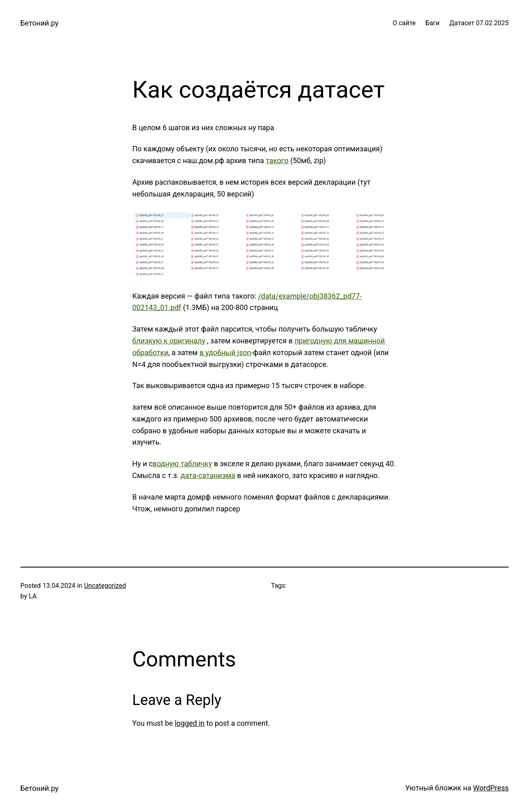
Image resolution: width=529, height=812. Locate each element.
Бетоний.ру (39, 23)
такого (277, 160)
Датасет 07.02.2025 (479, 23)
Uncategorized (105, 586)
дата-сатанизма (208, 475)
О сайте (404, 23)
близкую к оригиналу (169, 341)
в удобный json (225, 353)
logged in (189, 723)
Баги (433, 23)
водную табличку (182, 464)
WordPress (491, 788)
